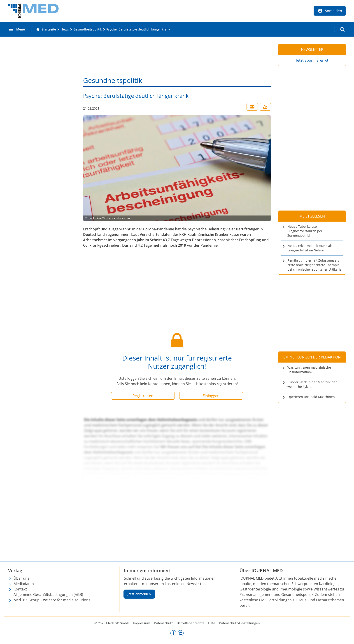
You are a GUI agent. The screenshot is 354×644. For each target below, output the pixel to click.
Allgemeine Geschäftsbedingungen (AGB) (48, 595)
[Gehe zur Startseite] (46, 29)
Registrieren (143, 396)
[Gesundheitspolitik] (88, 29)
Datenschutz (163, 623)
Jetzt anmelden (139, 594)
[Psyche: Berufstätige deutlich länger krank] (138, 29)
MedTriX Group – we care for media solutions (52, 600)
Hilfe (212, 623)
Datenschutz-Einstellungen (239, 623)
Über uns (21, 578)
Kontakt (20, 589)
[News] (65, 29)
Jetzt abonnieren (310, 60)
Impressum (142, 623)
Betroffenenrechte (191, 623)
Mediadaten (24, 584)
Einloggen (211, 396)
